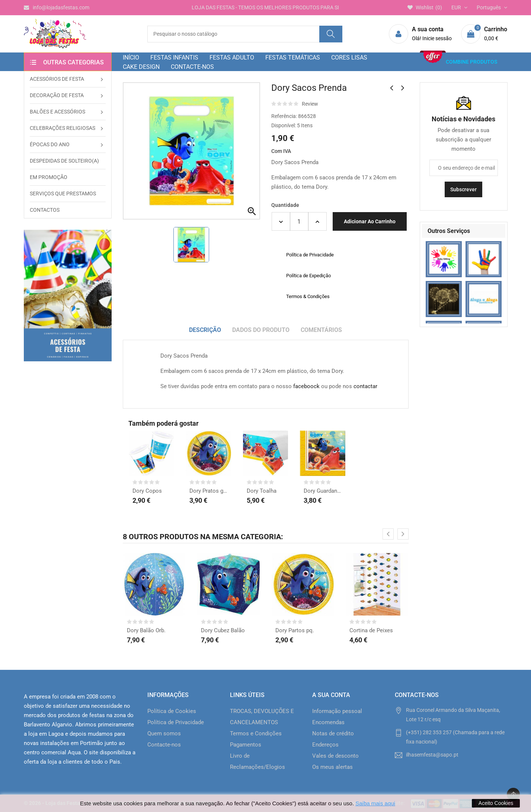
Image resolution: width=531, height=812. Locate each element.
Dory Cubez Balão (223, 630)
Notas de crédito (333, 733)
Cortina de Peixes (371, 630)
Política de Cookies (172, 711)
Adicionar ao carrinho (370, 221)
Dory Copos (147, 491)
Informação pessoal (337, 711)
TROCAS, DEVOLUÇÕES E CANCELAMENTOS (262, 717)
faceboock (306, 386)
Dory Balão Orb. (146, 630)
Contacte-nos (164, 745)
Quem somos (164, 733)
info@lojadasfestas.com (57, 7)
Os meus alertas (332, 767)
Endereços (325, 745)
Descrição (205, 330)
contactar (365, 386)
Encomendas (328, 722)
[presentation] (388, 534)
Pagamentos (246, 745)
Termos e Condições (256, 733)
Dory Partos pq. (295, 630)
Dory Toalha (262, 491)
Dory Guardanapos (323, 491)
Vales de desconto (335, 756)
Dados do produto (261, 330)
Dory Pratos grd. (208, 491)
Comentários (321, 330)
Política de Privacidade (176, 722)
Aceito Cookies (496, 803)
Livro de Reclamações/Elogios (257, 761)
